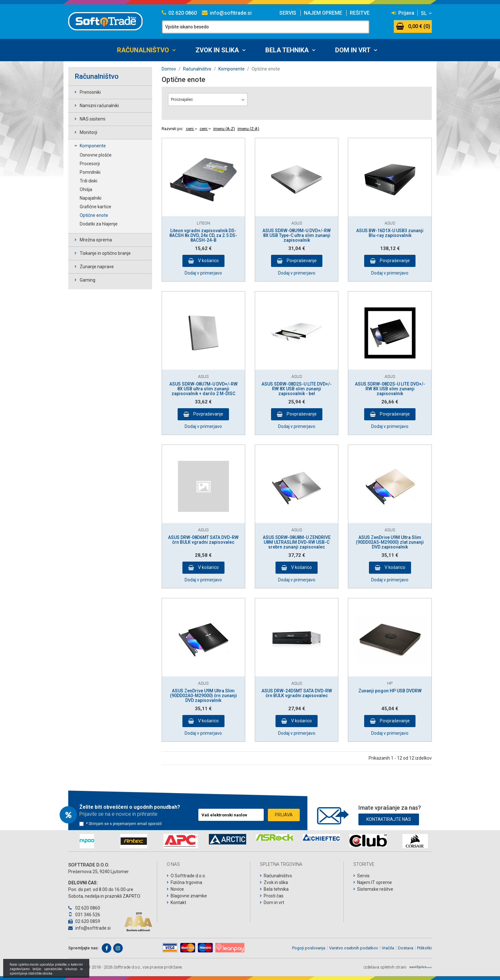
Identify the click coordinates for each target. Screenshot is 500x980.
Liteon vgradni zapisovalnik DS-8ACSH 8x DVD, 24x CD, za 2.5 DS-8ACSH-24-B (203, 236)
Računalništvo (143, 50)
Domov (169, 69)
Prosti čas (274, 896)
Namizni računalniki (99, 106)
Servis (288, 13)
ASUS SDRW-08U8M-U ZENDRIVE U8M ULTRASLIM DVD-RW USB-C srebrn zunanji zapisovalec (297, 542)
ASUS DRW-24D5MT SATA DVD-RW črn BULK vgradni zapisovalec (297, 693)
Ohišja (86, 189)
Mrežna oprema (96, 240)
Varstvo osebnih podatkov (353, 948)
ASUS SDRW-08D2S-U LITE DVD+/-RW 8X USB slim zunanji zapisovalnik (390, 389)
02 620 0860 (179, 13)
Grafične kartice (96, 207)
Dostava (406, 948)
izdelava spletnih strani (385, 967)
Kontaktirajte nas (389, 819)
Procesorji (90, 164)
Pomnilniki (90, 172)
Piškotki (424, 948)
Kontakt (178, 903)
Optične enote (94, 215)
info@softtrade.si (227, 13)
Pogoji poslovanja (309, 948)
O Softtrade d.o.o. (188, 876)
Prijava (403, 13)
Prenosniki (90, 92)
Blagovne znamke (189, 896)
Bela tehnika (287, 50)
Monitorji (88, 132)
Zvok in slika (217, 50)
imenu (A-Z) (224, 129)
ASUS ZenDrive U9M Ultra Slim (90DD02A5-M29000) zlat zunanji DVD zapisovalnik (390, 542)
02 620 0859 (84, 921)
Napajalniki (91, 198)
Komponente (93, 146)
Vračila (388, 948)
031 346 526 (84, 915)
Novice (177, 889)
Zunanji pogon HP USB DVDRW (390, 691)
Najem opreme (323, 13)
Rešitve (360, 13)
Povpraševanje (301, 261)
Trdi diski (88, 181)
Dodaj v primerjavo (203, 273)
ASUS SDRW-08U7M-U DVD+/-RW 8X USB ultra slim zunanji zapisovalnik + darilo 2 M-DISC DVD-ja (203, 391)
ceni (191, 129)
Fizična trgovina (186, 882)
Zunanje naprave (97, 267)
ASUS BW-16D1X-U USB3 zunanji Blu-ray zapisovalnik (390, 233)
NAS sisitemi (92, 119)
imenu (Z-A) (248, 129)
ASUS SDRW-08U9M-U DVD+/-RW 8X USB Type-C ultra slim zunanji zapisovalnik (297, 236)
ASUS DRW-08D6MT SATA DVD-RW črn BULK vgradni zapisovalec (203, 540)
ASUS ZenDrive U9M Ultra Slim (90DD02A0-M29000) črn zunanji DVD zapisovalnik (203, 696)
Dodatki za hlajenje (99, 224)
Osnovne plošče (96, 155)
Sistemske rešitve (375, 889)
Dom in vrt (353, 50)
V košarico (208, 261)
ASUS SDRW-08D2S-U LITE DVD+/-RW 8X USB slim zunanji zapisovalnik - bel (297, 389)
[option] (87, 841)
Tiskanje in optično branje (105, 253)
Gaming (88, 280)
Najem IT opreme (375, 882)
